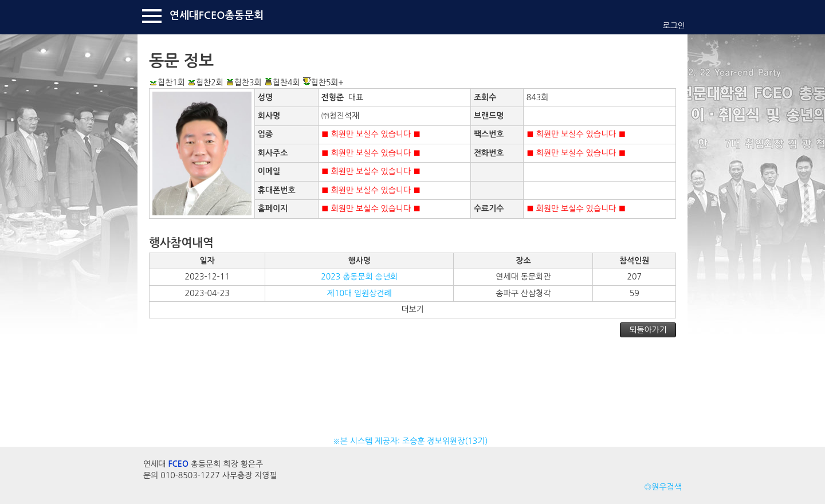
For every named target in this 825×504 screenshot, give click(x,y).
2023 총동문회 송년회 (359, 277)
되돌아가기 (648, 330)
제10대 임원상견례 (360, 293)
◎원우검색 (663, 487)
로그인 (674, 26)
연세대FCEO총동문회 (217, 15)
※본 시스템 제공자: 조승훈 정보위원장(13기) (413, 441)
